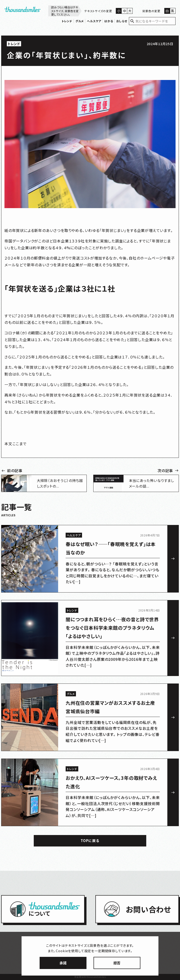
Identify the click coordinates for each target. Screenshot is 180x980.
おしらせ (122, 21)
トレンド (67, 21)
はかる (109, 21)
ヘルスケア (94, 21)
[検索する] (132, 21)
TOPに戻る (90, 841)
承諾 (63, 963)
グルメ (80, 21)
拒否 (117, 963)
